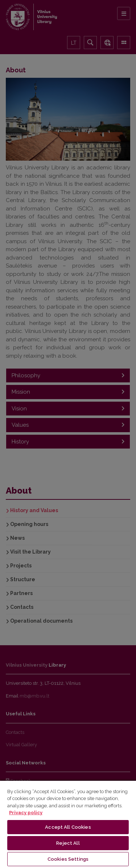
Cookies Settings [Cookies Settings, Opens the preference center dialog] (68, 859)
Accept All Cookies (68, 827)
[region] (68, 824)
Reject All (68, 843)
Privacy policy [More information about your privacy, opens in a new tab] (26, 813)
